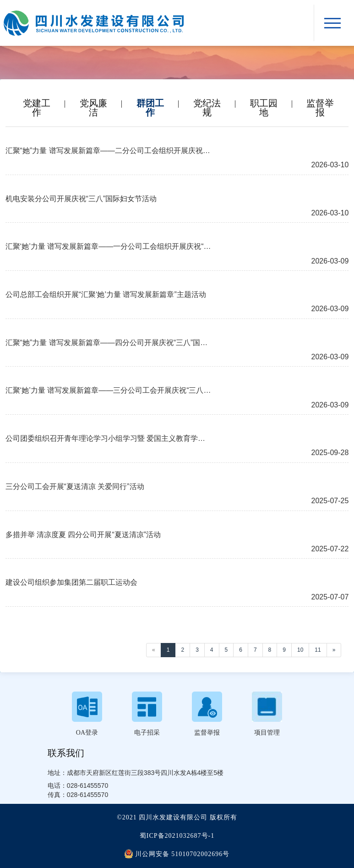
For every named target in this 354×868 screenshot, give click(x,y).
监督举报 (320, 103)
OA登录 (87, 733)
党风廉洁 (93, 103)
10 (300, 650)
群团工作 (150, 103)
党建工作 (37, 103)
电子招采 (147, 733)
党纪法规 (207, 103)
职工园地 (264, 103)
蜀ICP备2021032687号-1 (177, 836)
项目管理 (267, 733)
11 (318, 650)
